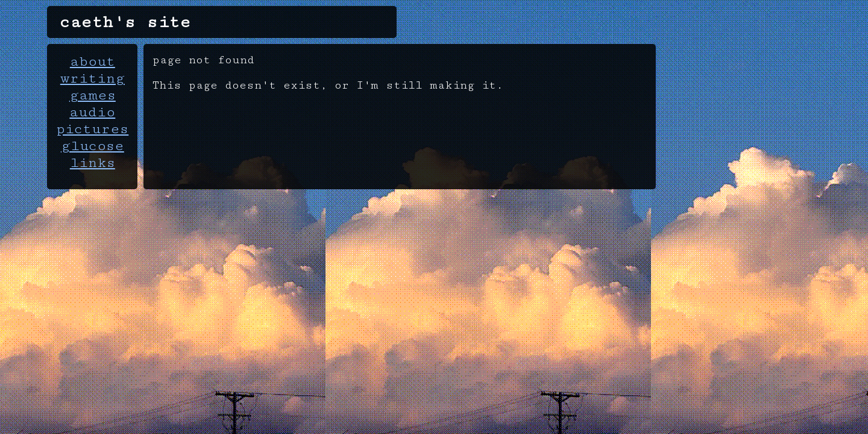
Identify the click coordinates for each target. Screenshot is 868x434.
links (93, 163)
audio (92, 112)
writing (93, 78)
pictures (92, 129)
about (93, 61)
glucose (93, 146)
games (93, 95)
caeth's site (125, 22)
